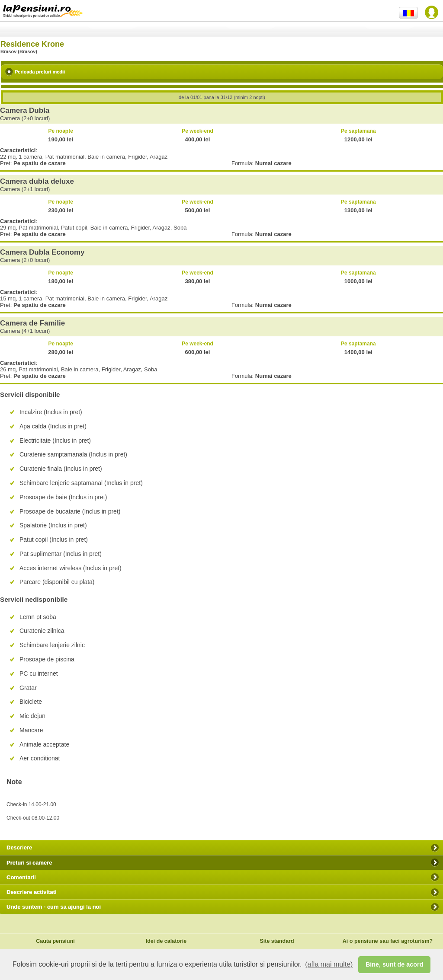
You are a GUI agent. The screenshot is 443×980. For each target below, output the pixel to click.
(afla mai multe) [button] (329, 964)
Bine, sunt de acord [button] (395, 964)
